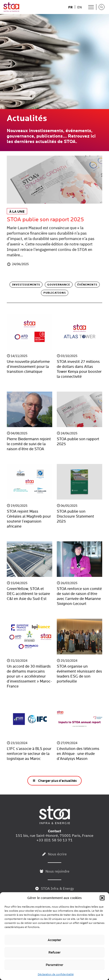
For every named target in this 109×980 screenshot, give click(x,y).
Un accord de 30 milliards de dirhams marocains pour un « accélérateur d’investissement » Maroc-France (29, 676)
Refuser (54, 952)
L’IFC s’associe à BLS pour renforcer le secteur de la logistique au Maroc (29, 754)
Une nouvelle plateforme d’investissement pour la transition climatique (28, 367)
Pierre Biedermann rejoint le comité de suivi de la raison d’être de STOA (29, 444)
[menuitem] (71, 7)
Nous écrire (57, 854)
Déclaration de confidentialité (56, 974)
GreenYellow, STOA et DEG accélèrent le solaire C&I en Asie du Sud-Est (28, 594)
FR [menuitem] (70, 7)
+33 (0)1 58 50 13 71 (54, 840)
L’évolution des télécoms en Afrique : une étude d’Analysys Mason (78, 754)
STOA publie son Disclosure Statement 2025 (75, 516)
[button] (102, 898)
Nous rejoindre (57, 871)
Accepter (54, 940)
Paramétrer (54, 965)
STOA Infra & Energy (57, 888)
